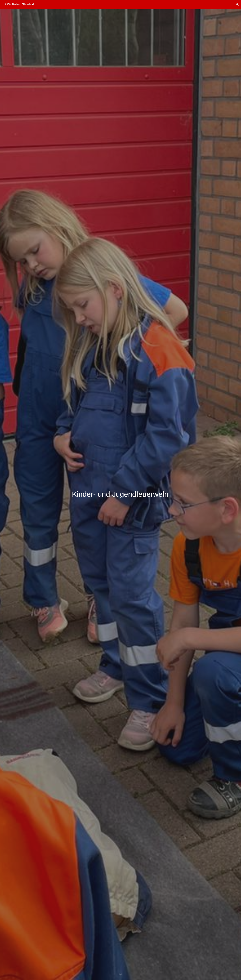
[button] (237, 4)
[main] (120, 494)
